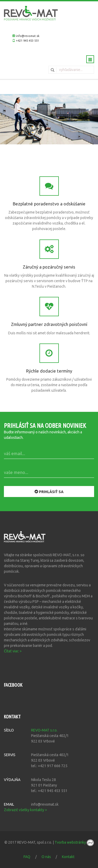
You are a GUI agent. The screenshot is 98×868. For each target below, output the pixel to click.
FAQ (27, 857)
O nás (46, 857)
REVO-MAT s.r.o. (44, 730)
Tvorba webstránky (74, 842)
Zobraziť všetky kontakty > (25, 810)
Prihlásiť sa (49, 492)
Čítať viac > (13, 651)
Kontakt (68, 857)
